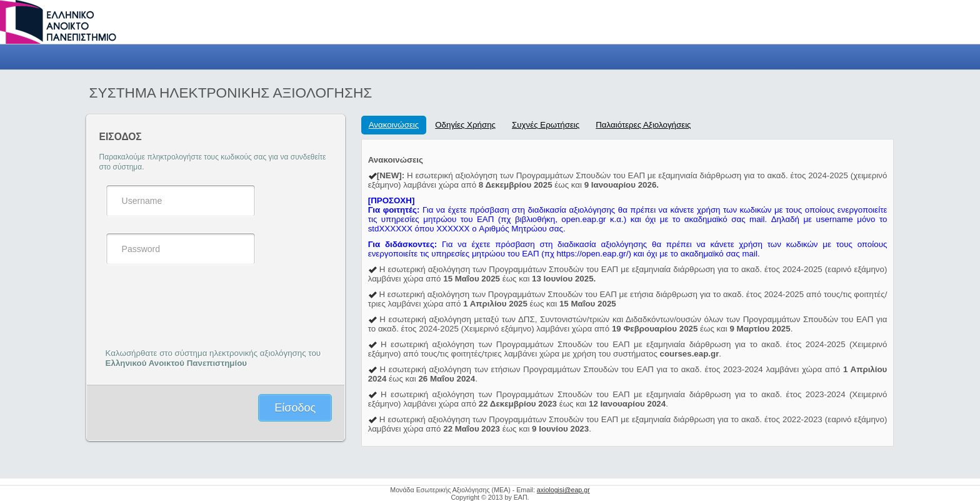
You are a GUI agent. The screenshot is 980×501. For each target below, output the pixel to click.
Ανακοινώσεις (394, 125)
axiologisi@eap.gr (563, 490)
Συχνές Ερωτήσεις (546, 125)
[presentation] (201, 305)
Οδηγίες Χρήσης (465, 125)
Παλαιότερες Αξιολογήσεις (643, 125)
